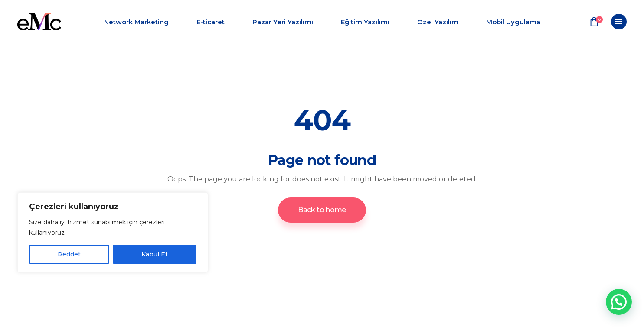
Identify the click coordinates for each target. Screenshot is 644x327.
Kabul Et (155, 254)
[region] (113, 233)
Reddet (69, 254)
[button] (619, 302)
